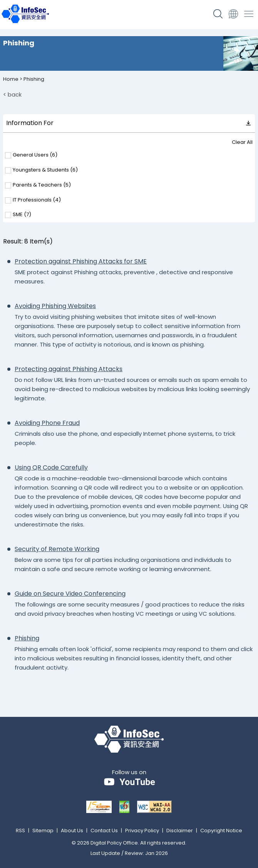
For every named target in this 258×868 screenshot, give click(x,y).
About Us (72, 831)
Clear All (242, 142)
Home (11, 79)
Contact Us (104, 831)
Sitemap (43, 831)
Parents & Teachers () (42, 185)
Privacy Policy (142, 831)
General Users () (35, 155)
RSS (20, 831)
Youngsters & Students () (45, 170)
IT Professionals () (37, 200)
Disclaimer (180, 831)
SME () (22, 215)
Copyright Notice (221, 831)
